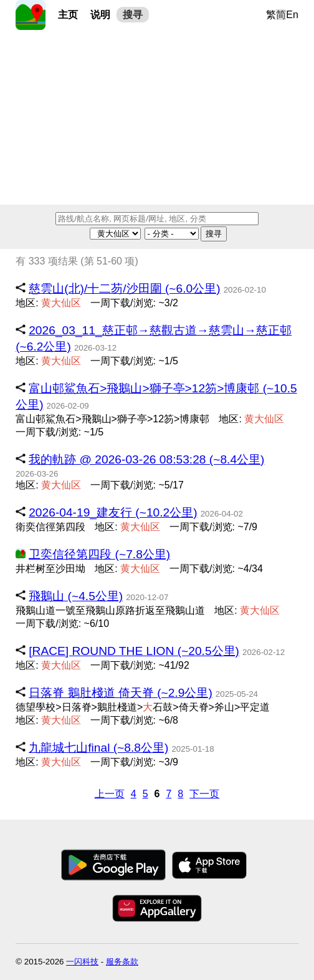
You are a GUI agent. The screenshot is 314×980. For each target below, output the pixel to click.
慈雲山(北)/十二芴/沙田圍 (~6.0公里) (124, 289)
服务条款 (122, 962)
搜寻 (133, 15)
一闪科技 (82, 962)
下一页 (204, 794)
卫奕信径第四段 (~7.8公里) (99, 554)
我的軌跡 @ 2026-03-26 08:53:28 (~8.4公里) (146, 459)
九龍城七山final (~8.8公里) (98, 748)
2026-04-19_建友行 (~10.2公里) (113, 512)
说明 (100, 15)
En (292, 15)
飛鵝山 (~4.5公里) (76, 596)
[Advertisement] (157, 117)
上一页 (110, 794)
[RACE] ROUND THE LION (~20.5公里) (134, 651)
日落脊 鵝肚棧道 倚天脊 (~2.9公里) (121, 693)
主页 (68, 15)
